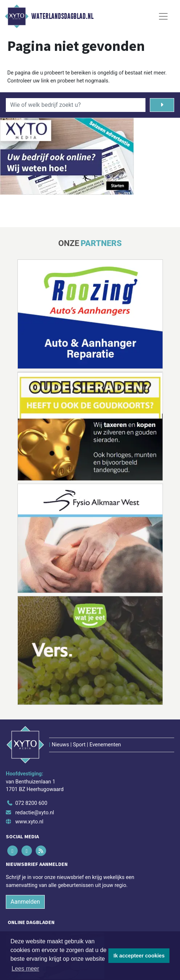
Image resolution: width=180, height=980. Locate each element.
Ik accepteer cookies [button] (139, 956)
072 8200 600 (31, 803)
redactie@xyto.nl (35, 813)
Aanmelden (25, 902)
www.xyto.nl (29, 822)
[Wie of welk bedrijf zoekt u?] (76, 105)
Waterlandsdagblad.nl (62, 16)
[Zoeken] (162, 105)
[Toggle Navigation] (163, 16)
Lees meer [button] (25, 969)
